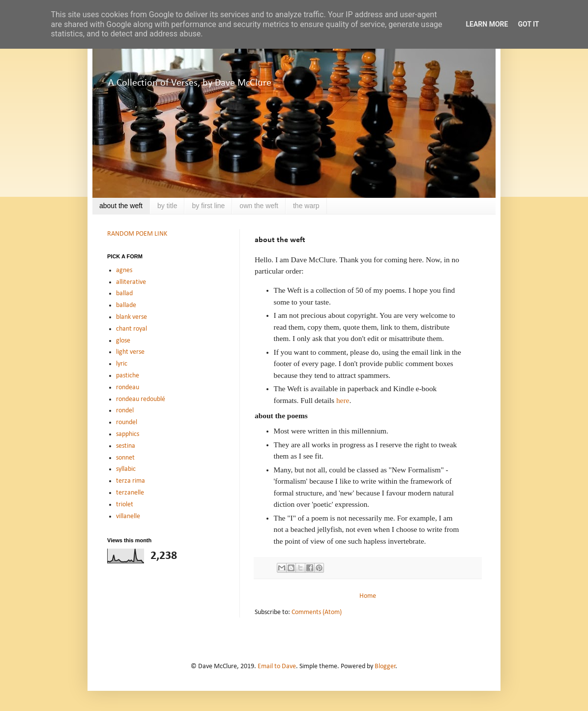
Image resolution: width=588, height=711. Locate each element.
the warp (306, 206)
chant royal (132, 329)
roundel (127, 422)
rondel (125, 411)
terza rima (131, 481)
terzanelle (130, 493)
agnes (124, 270)
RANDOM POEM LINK (137, 234)
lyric (122, 364)
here (343, 400)
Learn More (487, 24)
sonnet (125, 458)
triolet (125, 505)
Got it (528, 24)
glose (123, 341)
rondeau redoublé (141, 399)
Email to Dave (277, 666)
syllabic (126, 469)
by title (167, 206)
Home (368, 596)
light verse (130, 352)
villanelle (128, 516)
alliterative (131, 282)
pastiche (128, 376)
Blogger (385, 666)
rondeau (128, 387)
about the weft (121, 206)
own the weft (259, 206)
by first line (208, 206)
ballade (126, 305)
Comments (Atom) (317, 612)
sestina (126, 446)
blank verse (132, 317)
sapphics (128, 434)
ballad (124, 294)
